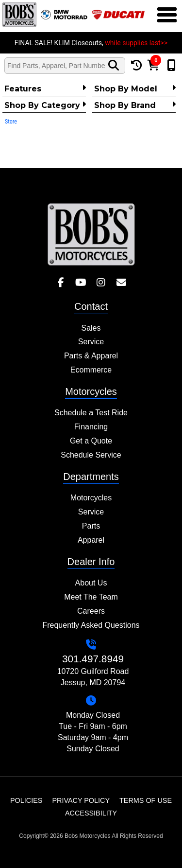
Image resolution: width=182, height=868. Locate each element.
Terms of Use (146, 800)
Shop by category (45, 105)
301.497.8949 (93, 659)
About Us (91, 583)
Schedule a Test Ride (91, 413)
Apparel (91, 540)
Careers (91, 611)
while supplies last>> (136, 43)
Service (91, 342)
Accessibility (91, 813)
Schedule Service (91, 455)
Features (45, 89)
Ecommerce (91, 370)
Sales (91, 328)
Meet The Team (91, 597)
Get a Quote (91, 441)
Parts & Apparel (91, 356)
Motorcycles (91, 498)
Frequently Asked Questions (91, 625)
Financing (91, 427)
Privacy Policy (81, 800)
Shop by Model (135, 89)
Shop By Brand (135, 105)
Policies (26, 800)
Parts (91, 526)
